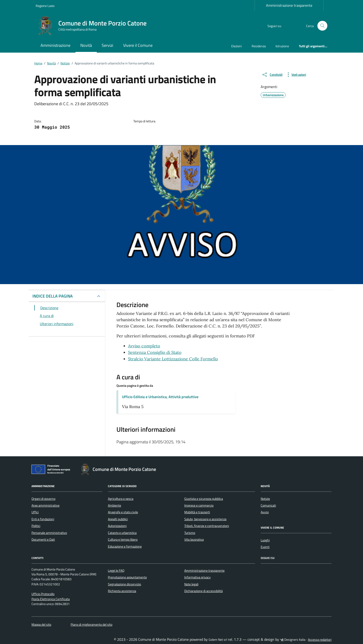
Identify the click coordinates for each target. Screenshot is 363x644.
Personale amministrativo (49, 533)
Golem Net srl (218, 640)
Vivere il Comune (138, 45)
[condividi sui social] (272, 75)
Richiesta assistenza (122, 591)
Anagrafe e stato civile (123, 512)
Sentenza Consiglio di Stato (155, 352)
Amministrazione (55, 45)
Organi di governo (43, 499)
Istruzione (282, 46)
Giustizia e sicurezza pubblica (204, 499)
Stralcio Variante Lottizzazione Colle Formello (173, 359)
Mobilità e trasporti (197, 512)
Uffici (35, 512)
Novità (86, 45)
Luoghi (265, 540)
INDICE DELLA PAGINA (53, 296)
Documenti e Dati (43, 539)
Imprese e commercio (199, 505)
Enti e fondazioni (43, 519)
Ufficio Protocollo (43, 594)
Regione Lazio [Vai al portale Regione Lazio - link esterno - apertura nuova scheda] (45, 6)
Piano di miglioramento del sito (91, 625)
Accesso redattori (320, 640)
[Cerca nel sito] (322, 26)
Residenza (259, 46)
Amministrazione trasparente (289, 5)
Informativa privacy (197, 577)
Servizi (107, 45)
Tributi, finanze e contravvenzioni (207, 526)
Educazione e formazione (125, 546)
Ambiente (114, 505)
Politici (36, 526)
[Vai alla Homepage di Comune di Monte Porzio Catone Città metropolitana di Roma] (94, 26)
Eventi (265, 547)
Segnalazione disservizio (124, 584)
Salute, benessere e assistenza (205, 519)
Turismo (190, 533)
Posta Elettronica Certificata (51, 599)
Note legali (191, 584)
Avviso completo (144, 346)
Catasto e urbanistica (122, 533)
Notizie (265, 499)
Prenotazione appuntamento (127, 577)
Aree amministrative (45, 505)
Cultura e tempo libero (123, 539)
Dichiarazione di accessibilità (203, 591)
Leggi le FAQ (116, 571)
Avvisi (265, 512)
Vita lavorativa (194, 539)
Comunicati (268, 505)
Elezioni (236, 46)
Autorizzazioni (117, 526)
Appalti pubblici (118, 519)
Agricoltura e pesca (121, 499)
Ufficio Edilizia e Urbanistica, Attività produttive (160, 397)
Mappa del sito (41, 625)
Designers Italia (293, 640)
